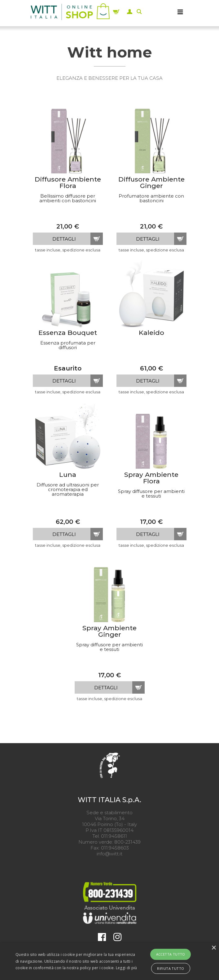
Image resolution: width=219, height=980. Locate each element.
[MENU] (180, 12)
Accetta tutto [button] (171, 954)
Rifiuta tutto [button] (171, 968)
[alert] (109, 961)
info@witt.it (109, 854)
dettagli (64, 239)
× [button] (214, 948)
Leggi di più (127, 968)
